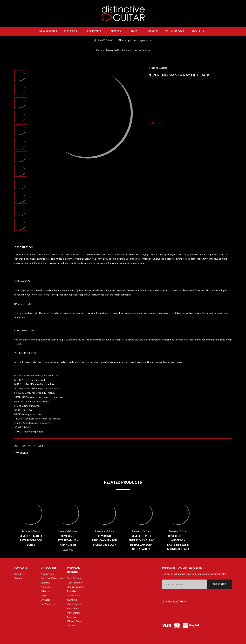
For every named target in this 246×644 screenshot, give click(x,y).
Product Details (157, 123)
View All (72, 625)
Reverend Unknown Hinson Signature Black (105, 540)
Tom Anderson (75, 583)
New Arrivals (48, 31)
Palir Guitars (74, 613)
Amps (135, 31)
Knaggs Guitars (76, 587)
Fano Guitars (74, 608)
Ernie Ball (72, 591)
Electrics (72, 31)
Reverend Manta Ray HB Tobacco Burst (31, 540)
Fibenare (72, 617)
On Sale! (152, 31)
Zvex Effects (74, 604)
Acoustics (95, 31)
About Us (199, 31)
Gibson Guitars (75, 621)
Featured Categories (52, 578)
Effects (117, 31)
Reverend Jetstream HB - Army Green (68, 540)
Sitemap (19, 578)
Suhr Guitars (74, 578)
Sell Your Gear (175, 31)
